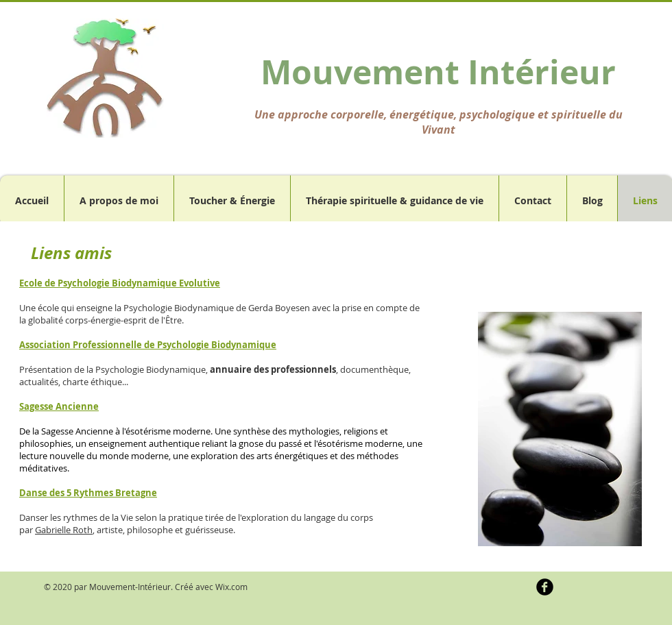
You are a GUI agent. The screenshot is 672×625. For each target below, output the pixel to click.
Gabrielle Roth (64, 530)
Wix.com (231, 587)
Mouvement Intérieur (438, 72)
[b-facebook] (545, 587)
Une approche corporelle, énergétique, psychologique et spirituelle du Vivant (439, 122)
